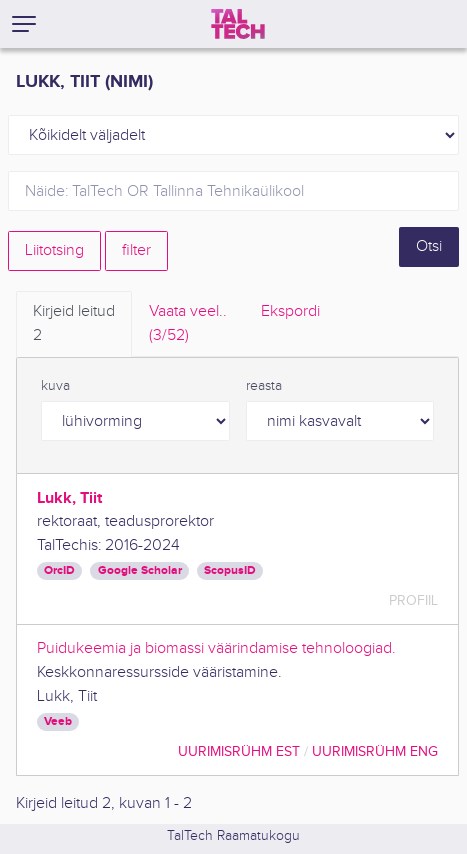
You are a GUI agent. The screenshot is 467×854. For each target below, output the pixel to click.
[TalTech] (238, 24)
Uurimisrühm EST (239, 751)
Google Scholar (140, 570)
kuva (55, 386)
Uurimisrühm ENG (375, 751)
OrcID (59, 570)
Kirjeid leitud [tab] (74, 325)
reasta (264, 386)
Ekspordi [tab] (290, 311)
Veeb (58, 721)
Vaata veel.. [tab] (188, 325)
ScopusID (230, 570)
